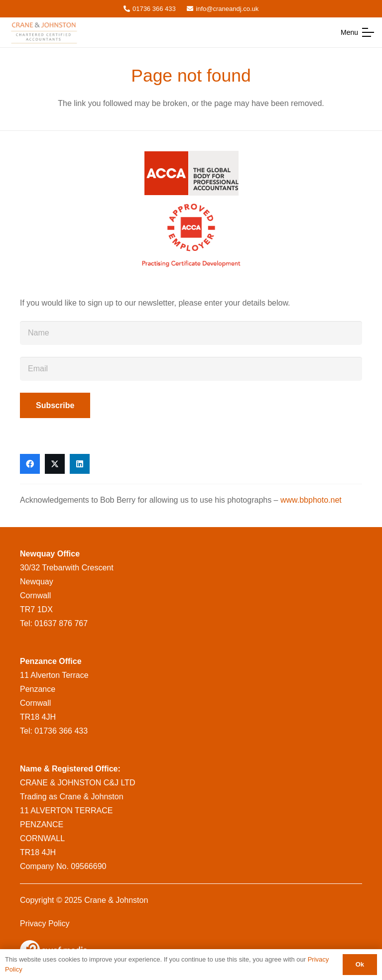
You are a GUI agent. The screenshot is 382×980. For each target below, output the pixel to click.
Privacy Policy (45, 924)
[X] (55, 464)
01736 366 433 (61, 731)
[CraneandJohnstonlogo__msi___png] (45, 32)
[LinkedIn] (80, 464)
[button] (357, 32)
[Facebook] (30, 464)
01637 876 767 (61, 623)
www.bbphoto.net (311, 500)
